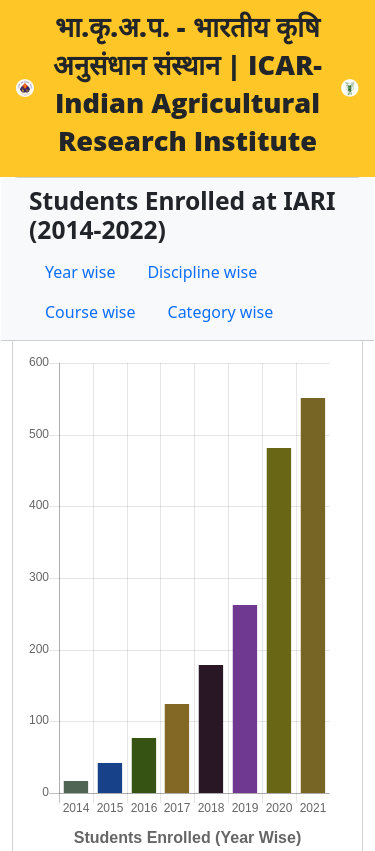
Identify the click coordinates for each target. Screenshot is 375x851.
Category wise (221, 312)
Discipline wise (202, 272)
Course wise (90, 312)
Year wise (80, 272)
